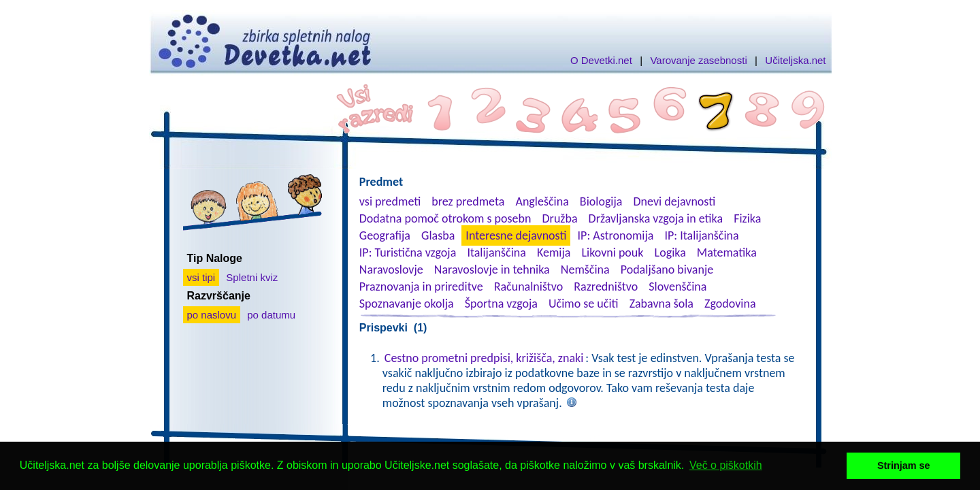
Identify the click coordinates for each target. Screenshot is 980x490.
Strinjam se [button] (904, 465)
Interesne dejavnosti (516, 235)
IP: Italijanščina (702, 235)
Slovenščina (677, 287)
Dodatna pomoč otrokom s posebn (445, 218)
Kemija (554, 252)
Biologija (601, 201)
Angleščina (542, 201)
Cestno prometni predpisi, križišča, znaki (484, 358)
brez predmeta (468, 201)
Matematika (727, 252)
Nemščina (585, 269)
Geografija (385, 235)
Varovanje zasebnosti (698, 60)
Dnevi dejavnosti (675, 201)
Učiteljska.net (795, 60)
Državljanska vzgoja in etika (656, 218)
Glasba (438, 235)
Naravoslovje (391, 269)
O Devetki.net (601, 60)
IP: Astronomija (616, 235)
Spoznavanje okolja (407, 304)
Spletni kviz (252, 277)
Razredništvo (606, 287)
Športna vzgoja (501, 304)
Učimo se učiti (584, 304)
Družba (560, 218)
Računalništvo (529, 287)
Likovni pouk (612, 252)
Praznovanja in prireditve (421, 287)
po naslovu (212, 315)
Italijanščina (496, 252)
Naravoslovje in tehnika (492, 269)
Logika (670, 252)
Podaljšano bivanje (667, 269)
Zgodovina (730, 304)
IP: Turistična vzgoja (408, 252)
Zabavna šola (661, 304)
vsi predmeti (390, 201)
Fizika (747, 218)
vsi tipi (201, 277)
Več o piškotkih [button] (726, 465)
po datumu (271, 315)
